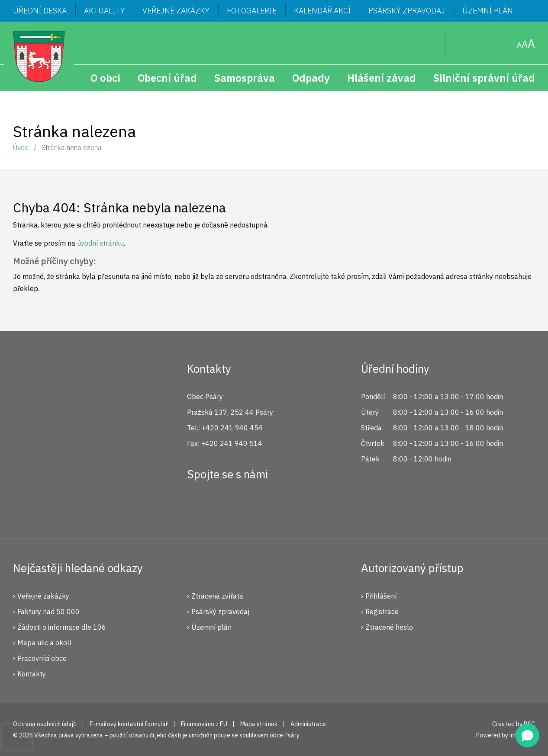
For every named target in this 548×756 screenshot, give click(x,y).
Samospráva (245, 78)
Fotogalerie (252, 11)
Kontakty (32, 674)
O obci (105, 78)
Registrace (382, 612)
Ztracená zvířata (217, 596)
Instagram (227, 506)
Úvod (21, 147)
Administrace (308, 724)
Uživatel (460, 43)
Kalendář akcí (322, 11)
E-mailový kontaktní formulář (129, 724)
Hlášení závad (382, 78)
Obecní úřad (167, 78)
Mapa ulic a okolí (44, 643)
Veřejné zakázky (176, 11)
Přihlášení (381, 596)
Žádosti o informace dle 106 (62, 627)
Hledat (432, 43)
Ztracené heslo (389, 627)
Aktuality (105, 11)
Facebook (198, 506)
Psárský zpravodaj (407, 11)
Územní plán (488, 11)
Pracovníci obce (42, 658)
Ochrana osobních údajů (45, 724)
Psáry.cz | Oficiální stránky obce (39, 56)
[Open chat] (527, 735)
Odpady (311, 78)
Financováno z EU (204, 724)
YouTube (256, 506)
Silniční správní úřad (484, 78)
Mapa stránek (492, 43)
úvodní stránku (100, 243)
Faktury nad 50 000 (48, 612)
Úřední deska (40, 11)
